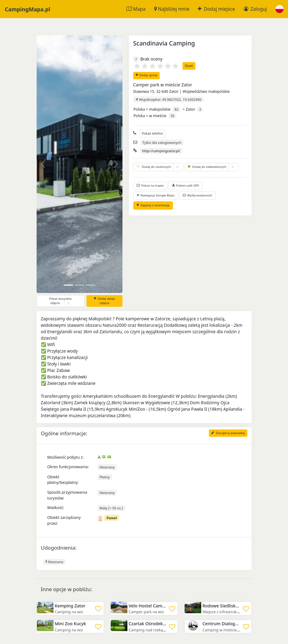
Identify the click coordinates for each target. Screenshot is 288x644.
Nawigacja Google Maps (156, 195)
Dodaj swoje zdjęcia (104, 301)
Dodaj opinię (147, 75)
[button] (280, 9)
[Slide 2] (90, 285)
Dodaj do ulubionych (158, 167)
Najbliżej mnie (172, 9)
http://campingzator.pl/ (161, 151)
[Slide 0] (68, 285)
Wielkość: (56, 508)
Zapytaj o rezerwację (153, 205)
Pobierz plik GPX (186, 186)
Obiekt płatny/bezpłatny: (63, 480)
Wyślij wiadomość (198, 195)
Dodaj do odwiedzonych (212, 167)
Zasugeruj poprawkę (228, 433)
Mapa (136, 9)
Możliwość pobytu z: (66, 457)
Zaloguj (255, 9)
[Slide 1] (79, 285)
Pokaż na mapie (150, 186)
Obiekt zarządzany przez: (64, 520)
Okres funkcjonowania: (68, 467)
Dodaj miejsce (216, 9)
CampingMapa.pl (28, 9)
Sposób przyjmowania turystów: (67, 495)
